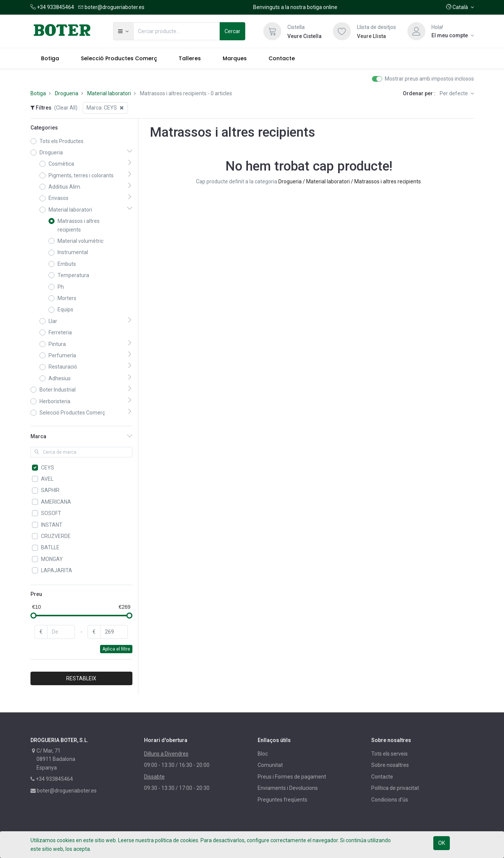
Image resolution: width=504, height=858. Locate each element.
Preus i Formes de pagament (292, 777)
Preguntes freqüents (282, 800)
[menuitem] (50, 58)
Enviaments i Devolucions (288, 788)
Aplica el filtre (116, 649)
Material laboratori (109, 93)
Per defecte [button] (454, 93)
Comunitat (270, 765)
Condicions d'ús (390, 800)
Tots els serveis (389, 754)
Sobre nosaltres (390, 765)
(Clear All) (66, 108)
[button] (460, 7)
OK (442, 843)
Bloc (263, 754)
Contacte (382, 777)
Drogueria (67, 93)
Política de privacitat (395, 788)
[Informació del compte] (453, 35)
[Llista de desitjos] (342, 31)
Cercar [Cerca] (232, 31)
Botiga (38, 93)
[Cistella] (272, 31)
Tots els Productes (61, 141)
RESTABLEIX (81, 678)
